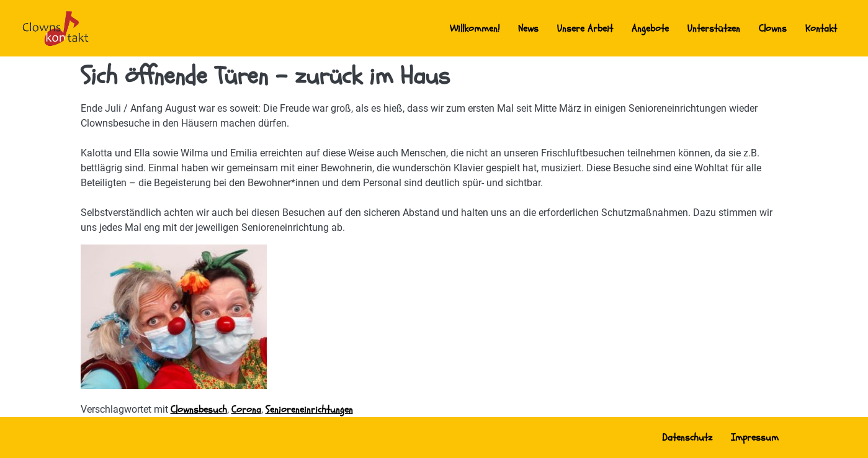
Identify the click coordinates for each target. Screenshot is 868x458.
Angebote (650, 29)
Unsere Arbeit (585, 29)
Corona (246, 410)
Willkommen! (475, 29)
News (528, 29)
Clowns (773, 29)
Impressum (755, 438)
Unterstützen (714, 29)
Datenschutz (687, 438)
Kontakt (821, 29)
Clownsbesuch (199, 410)
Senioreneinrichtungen (309, 410)
